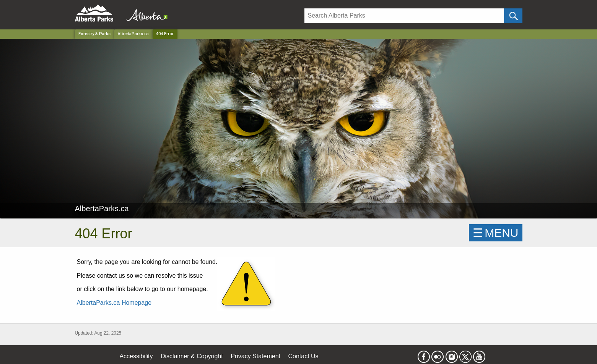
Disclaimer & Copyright (192, 356)
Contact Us (303, 356)
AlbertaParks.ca (133, 34)
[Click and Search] (513, 16)
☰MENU (495, 233)
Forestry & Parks (94, 34)
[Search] (404, 16)
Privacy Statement (255, 356)
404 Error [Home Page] (165, 34)
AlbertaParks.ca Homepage (114, 303)
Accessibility (136, 356)
